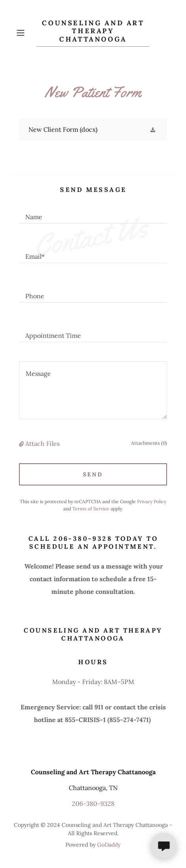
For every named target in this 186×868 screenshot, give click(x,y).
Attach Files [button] (42, 443)
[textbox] (93, 213)
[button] (25, 33)
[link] (93, 33)
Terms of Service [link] (91, 509)
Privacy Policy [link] (152, 501)
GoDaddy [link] (109, 845)
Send (93, 474)
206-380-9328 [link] (93, 804)
